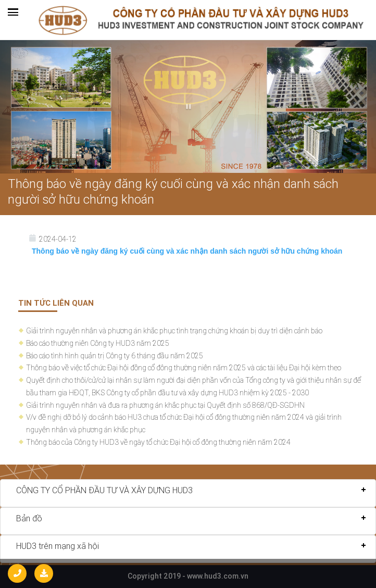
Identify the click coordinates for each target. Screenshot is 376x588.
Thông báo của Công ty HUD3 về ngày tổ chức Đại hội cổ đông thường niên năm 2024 (158, 442)
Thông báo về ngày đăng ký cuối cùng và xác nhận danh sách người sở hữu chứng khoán (173, 191)
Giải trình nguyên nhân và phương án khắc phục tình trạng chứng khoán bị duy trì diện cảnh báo (174, 331)
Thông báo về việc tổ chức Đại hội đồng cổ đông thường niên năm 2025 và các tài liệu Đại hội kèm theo (184, 368)
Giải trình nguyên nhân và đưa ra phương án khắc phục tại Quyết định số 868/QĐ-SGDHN (165, 405)
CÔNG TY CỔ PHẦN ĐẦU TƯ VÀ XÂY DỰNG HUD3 (104, 490)
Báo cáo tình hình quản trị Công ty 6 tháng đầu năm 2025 (115, 356)
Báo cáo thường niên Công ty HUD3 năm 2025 (98, 343)
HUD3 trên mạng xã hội (58, 546)
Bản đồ (29, 518)
